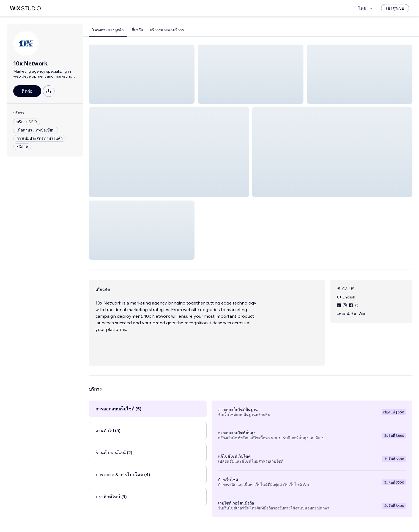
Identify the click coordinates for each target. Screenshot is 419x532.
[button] (142, 74)
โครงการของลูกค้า (108, 30)
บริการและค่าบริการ (167, 30)
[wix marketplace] (25, 8)
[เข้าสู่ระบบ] (395, 8)
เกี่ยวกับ (137, 30)
